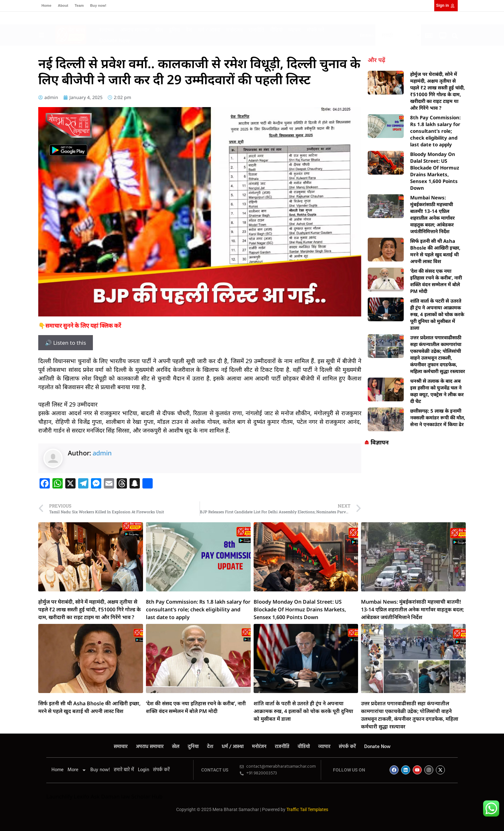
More (77, 770)
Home (46, 5)
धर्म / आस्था (209, 30)
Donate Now (115, 40)
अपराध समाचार (135, 30)
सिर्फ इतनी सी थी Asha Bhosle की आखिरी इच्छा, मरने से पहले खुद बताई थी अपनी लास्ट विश (435, 251)
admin (102, 453)
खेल (159, 30)
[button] (455, 36)
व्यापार (295, 30)
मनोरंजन (234, 30)
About (63, 5)
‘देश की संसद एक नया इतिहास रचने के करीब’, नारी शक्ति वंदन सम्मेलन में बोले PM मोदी (436, 281)
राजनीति (256, 30)
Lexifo (82, 796)
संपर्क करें (315, 30)
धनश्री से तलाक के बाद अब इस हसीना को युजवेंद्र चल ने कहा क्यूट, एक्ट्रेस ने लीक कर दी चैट (437, 391)
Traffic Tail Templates (307, 809)
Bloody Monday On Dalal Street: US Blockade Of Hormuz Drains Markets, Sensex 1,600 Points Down (435, 171)
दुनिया (174, 30)
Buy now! (98, 5)
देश (189, 30)
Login (144, 770)
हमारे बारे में (124, 770)
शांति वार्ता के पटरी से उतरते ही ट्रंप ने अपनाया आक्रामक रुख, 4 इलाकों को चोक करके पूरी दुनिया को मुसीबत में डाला (437, 314)
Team (79, 5)
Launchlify (59, 796)
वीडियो (276, 30)
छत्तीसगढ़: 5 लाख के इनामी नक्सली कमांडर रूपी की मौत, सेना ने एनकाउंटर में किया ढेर (438, 417)
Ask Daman (105, 796)
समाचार (107, 30)
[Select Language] (398, 35)
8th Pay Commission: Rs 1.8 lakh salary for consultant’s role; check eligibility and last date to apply (435, 131)
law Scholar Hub (142, 796)
